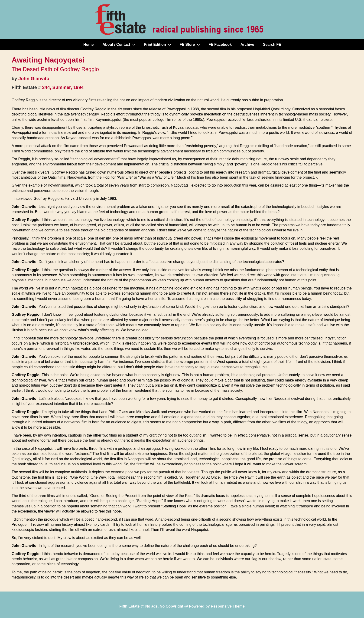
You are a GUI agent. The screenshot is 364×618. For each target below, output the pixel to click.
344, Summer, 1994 (63, 87)
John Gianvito (34, 79)
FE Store (191, 44)
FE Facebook (220, 44)
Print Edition (158, 44)
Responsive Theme (228, 606)
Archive (247, 44)
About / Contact (120, 44)
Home (88, 44)
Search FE (272, 44)
